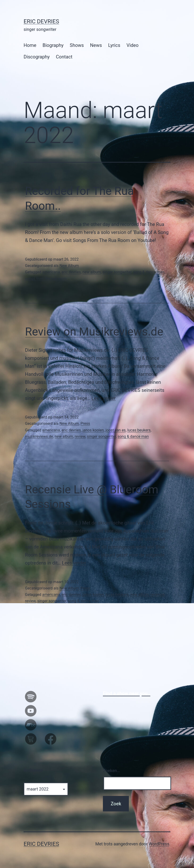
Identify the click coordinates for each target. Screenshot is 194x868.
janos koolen (93, 430)
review (80, 436)
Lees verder (104, 398)
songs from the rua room (46, 279)
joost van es (116, 430)
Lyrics (114, 45)
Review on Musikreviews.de (94, 332)
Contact (64, 57)
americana (51, 272)
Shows (77, 45)
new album (92, 272)
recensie (157, 595)
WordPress (159, 844)
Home (30, 45)
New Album (69, 266)
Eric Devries (41, 21)
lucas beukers (139, 430)
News (96, 45)
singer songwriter (117, 272)
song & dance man (149, 272)
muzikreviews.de (39, 436)
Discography (37, 57)
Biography (53, 45)
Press (85, 424)
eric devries (71, 272)
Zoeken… (111, 771)
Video (133, 45)
